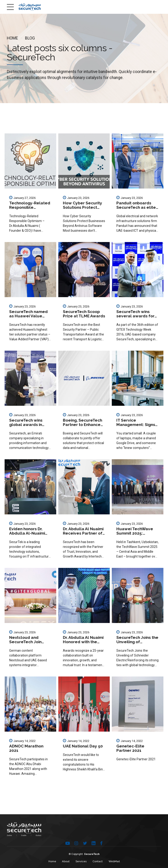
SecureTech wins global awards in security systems (26, 425)
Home (12, 38)
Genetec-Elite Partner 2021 (130, 748)
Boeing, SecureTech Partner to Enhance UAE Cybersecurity (83, 425)
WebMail (114, 861)
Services (81, 861)
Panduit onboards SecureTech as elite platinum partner (136, 207)
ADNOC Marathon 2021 (26, 748)
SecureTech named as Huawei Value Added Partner (28, 316)
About (66, 861)
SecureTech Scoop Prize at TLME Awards (84, 314)
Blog (30, 38)
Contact (98, 861)
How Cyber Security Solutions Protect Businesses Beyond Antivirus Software (83, 210)
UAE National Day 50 (83, 746)
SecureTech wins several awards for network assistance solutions (136, 318)
